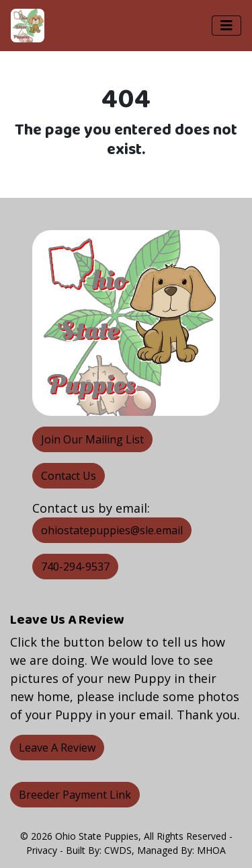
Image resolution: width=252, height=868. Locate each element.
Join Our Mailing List (92, 439)
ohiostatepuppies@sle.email (112, 530)
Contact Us (69, 476)
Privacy (42, 850)
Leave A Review (57, 748)
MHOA (211, 850)
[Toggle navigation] (226, 26)
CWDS (118, 850)
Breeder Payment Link (75, 795)
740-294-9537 (75, 567)
